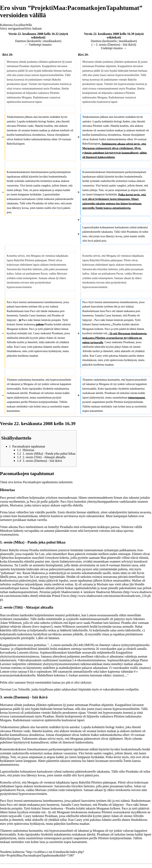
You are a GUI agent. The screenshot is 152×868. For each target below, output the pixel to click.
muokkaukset (52, 41)
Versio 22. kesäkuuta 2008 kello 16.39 (109, 34)
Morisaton (16, 505)
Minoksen (6, 531)
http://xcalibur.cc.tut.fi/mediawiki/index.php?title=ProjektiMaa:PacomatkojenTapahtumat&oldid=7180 (42, 854)
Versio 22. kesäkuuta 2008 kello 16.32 (33, 34)
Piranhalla (66, 527)
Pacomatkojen (32, 482)
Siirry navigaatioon (12, 28)
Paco (3, 498)
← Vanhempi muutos (38, 45)
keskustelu (34, 41)
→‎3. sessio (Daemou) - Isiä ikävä (114, 45)
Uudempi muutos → (114, 48)
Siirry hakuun (33, 28)
